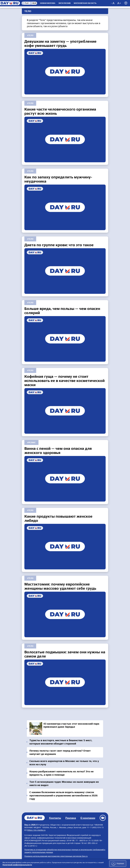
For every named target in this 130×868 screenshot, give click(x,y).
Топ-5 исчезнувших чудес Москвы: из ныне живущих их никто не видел (64, 783)
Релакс (32, 442)
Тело (31, 35)
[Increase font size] (119, 3)
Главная (35, 818)
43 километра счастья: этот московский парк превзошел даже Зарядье (65, 729)
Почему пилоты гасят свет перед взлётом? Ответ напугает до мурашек (60, 752)
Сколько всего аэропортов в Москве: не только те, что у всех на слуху (64, 763)
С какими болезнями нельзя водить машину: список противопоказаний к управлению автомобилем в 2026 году (64, 795)
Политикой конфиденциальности (17, 865)
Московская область (85, 3)
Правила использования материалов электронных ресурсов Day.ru (56, 856)
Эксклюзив (64, 3)
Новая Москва (48, 3)
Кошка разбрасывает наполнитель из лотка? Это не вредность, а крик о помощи (62, 773)
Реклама (71, 818)
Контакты (55, 818)
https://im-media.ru (36, 830)
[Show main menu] (126, 3)
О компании (88, 818)
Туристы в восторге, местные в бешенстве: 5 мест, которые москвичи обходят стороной (61, 742)
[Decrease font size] (113, 3)
